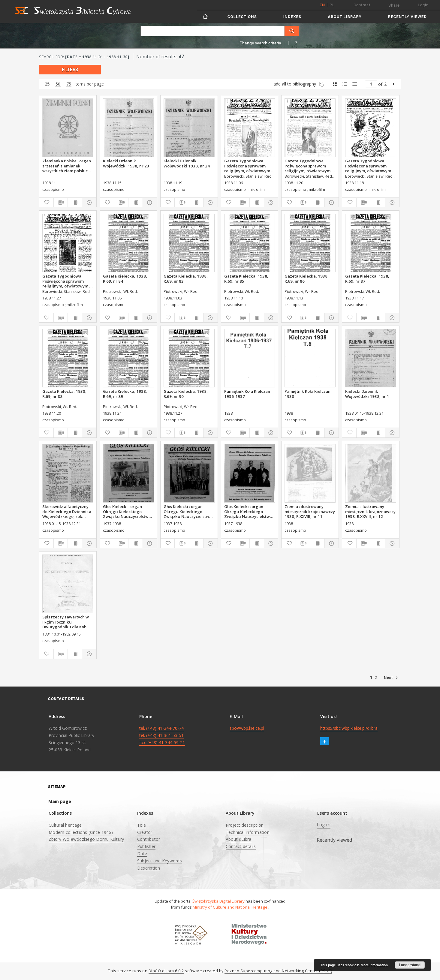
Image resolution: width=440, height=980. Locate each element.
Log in (324, 825)
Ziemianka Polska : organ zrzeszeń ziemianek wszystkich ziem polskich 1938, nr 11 (67, 166)
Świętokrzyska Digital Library (218, 901)
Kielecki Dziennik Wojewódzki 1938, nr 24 (187, 163)
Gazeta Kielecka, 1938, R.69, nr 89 (125, 394)
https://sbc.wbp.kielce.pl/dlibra (349, 728)
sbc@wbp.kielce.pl (247, 728)
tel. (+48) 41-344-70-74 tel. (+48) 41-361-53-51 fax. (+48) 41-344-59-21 (162, 735)
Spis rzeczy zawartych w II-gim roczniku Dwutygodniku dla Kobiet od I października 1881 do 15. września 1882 (67, 622)
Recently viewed (407, 17)
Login (423, 5)
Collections (242, 17)
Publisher (146, 846)
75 (69, 84)
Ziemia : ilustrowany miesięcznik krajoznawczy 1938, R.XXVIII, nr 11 (310, 511)
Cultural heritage (65, 825)
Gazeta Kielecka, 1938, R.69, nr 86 (307, 278)
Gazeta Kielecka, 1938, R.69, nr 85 (246, 278)
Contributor (149, 839)
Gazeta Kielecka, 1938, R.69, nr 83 (186, 278)
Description (149, 868)
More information (374, 965)
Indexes (292, 17)
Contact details (241, 846)
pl (332, 5)
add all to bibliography (299, 84)
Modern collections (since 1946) (81, 832)
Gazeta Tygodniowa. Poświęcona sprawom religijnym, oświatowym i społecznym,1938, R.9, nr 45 (248, 166)
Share (394, 5)
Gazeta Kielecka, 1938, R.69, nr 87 (367, 278)
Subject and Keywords (160, 861)
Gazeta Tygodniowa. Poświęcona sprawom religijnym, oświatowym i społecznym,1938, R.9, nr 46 (369, 166)
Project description (245, 825)
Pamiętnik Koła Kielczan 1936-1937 (247, 394)
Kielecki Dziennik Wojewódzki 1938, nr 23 (126, 163)
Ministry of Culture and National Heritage (231, 907)
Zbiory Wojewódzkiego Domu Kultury (86, 839)
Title (142, 825)
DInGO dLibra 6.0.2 (166, 971)
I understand (410, 965)
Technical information (248, 832)
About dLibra (239, 839)
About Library (345, 17)
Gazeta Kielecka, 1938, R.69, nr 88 (64, 394)
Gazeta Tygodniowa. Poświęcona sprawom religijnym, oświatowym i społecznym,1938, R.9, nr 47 (309, 166)
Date (142, 854)
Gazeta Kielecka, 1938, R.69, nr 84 (125, 278)
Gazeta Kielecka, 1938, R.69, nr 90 (186, 394)
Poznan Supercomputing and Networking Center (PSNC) (278, 971)
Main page (60, 801)
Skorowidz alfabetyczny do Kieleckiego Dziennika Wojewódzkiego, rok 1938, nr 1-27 (67, 511)
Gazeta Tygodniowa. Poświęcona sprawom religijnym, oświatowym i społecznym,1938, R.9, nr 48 (66, 281)
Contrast (362, 5)
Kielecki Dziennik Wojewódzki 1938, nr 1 (367, 394)
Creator (145, 832)
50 (58, 84)
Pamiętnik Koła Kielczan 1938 (307, 394)
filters (70, 70)
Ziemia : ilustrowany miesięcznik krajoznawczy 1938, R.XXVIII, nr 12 (370, 511)
